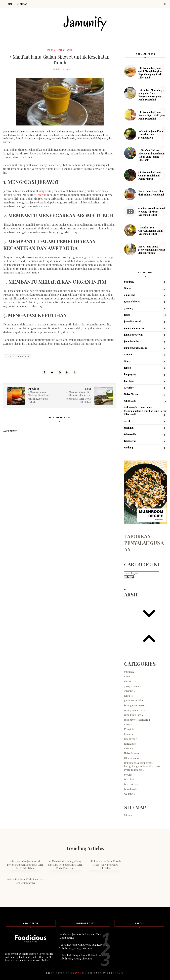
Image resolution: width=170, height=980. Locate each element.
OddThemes (116, 973)
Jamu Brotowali (133, 321)
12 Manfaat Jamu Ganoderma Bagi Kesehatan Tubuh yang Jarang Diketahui (84, 946)
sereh (127, 421)
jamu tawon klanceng (136, 348)
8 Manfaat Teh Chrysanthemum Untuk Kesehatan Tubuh (151, 231)
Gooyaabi (77, 973)
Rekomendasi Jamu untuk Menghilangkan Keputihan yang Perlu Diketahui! (145, 411)
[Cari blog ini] (142, 573)
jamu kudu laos (132, 341)
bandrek (129, 282)
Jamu (127, 315)
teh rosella (130, 434)
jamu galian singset (60, 50)
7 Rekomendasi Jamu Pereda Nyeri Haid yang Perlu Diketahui (152, 115)
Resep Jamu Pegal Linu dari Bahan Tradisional (151, 193)
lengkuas (129, 381)
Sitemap (22, 4)
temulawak (130, 441)
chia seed (129, 295)
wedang (129, 448)
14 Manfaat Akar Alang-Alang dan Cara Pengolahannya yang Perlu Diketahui (151, 95)
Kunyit (128, 361)
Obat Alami (130, 401)
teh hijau (129, 428)
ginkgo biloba (132, 302)
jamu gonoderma (134, 335)
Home (9, 4)
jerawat (42, 195)
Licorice (129, 388)
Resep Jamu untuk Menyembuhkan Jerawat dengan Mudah (152, 250)
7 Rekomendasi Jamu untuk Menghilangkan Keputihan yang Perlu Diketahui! (150, 73)
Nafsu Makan (131, 394)
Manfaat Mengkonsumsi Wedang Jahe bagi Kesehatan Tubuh (151, 212)
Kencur (128, 355)
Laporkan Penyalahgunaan (144, 543)
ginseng (129, 308)
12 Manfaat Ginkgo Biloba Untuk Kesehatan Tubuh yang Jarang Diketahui (151, 155)
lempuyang (130, 374)
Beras (127, 288)
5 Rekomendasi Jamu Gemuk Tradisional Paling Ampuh (150, 176)
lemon (128, 368)
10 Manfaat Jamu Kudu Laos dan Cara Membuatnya (151, 135)
